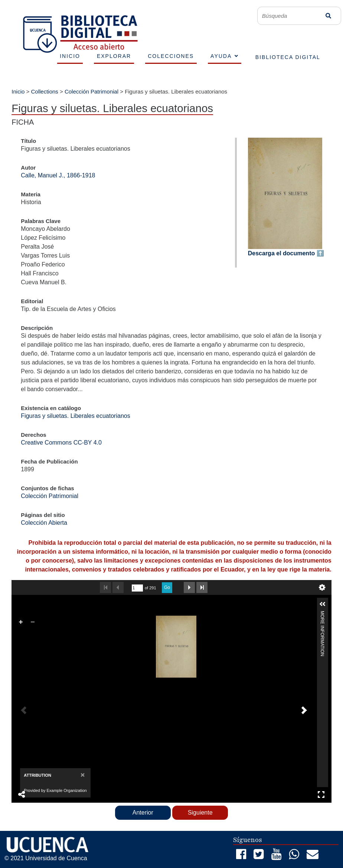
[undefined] (137, 588)
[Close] (83, 775)
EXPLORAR (114, 56)
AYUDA (221, 56)
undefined (322, 587)
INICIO (70, 56)
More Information (322, 614)
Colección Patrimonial (92, 91)
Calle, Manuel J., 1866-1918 (58, 175)
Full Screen (321, 795)
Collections (44, 91)
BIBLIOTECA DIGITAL (288, 57)
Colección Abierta (44, 523)
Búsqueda (328, 16)
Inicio (18, 91)
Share (22, 795)
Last (202, 587)
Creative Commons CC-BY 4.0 (61, 443)
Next (189, 587)
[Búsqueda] (293, 16)
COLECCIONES (171, 56)
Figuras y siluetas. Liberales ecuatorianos (75, 416)
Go (167, 587)
